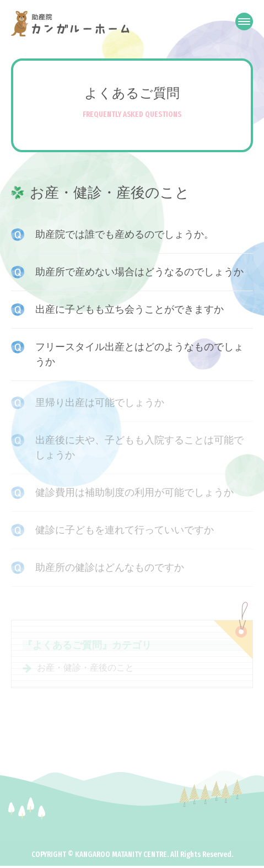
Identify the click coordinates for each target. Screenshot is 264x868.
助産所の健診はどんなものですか (110, 569)
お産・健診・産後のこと (85, 670)
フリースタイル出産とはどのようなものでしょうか (139, 354)
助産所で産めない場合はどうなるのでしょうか (139, 272)
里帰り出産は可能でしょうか (100, 404)
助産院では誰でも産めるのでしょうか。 (125, 234)
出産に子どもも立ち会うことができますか (130, 309)
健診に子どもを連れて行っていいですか (125, 531)
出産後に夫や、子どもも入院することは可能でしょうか (139, 449)
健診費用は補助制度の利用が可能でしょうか (134, 494)
